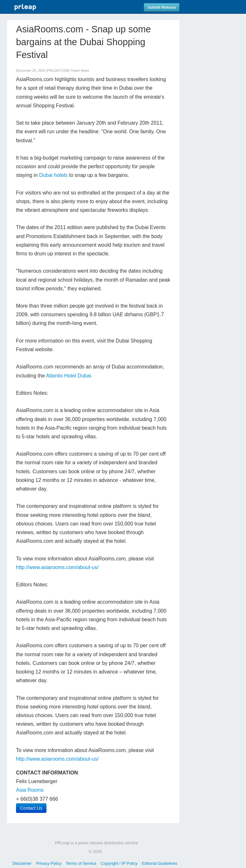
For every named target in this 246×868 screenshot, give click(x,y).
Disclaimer (22, 863)
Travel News (80, 71)
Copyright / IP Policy (119, 863)
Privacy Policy (49, 863)
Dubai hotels (53, 175)
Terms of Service (81, 863)
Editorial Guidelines (160, 863)
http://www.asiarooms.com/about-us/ (57, 567)
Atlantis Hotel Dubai (68, 376)
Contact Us (31, 808)
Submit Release (162, 7)
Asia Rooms (30, 790)
